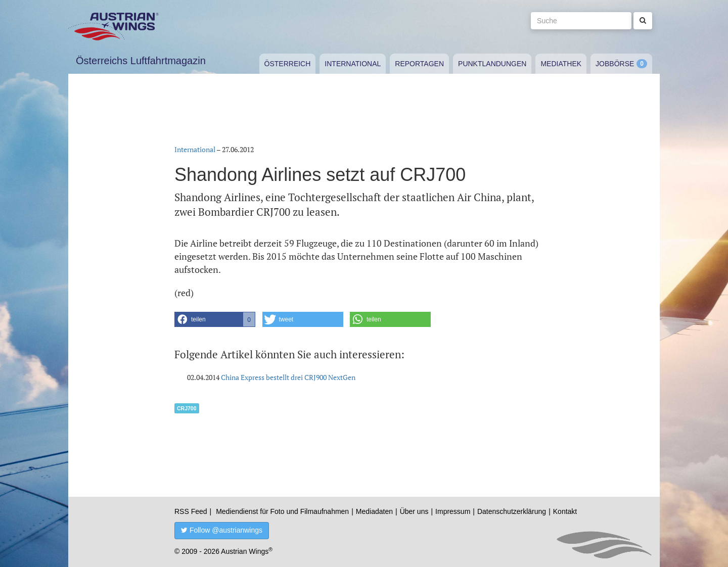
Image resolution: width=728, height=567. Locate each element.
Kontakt (565, 511)
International (353, 64)
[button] (215, 319)
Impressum (453, 511)
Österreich (288, 64)
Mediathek (561, 64)
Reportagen (419, 64)
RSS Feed (191, 511)
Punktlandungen (492, 64)
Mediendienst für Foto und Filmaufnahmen (282, 511)
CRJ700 (187, 408)
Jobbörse (615, 64)
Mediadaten (374, 511)
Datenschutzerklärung (512, 511)
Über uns (414, 511)
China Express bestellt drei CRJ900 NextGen (288, 377)
